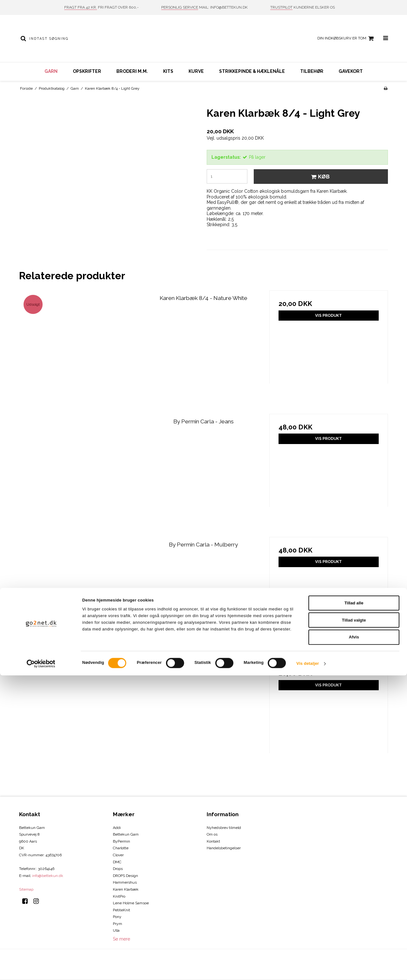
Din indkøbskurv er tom (346, 38)
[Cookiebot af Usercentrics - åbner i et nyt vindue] (41, 968)
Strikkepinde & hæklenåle (252, 71)
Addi (117, 828)
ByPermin (121, 841)
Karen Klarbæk (126, 889)
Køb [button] (319, 177)
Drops (118, 869)
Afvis (354, 942)
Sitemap (26, 889)
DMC (117, 862)
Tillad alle (354, 908)
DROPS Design (125, 876)
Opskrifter (87, 71)
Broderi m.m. (132, 71)
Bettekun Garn (126, 834)
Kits (168, 71)
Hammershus (125, 882)
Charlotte (121, 848)
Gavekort (351, 71)
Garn (51, 71)
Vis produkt (328, 315)
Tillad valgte (354, 925)
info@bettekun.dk (48, 876)
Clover (118, 855)
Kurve (196, 71)
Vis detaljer (308, 968)
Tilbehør (312, 71)
